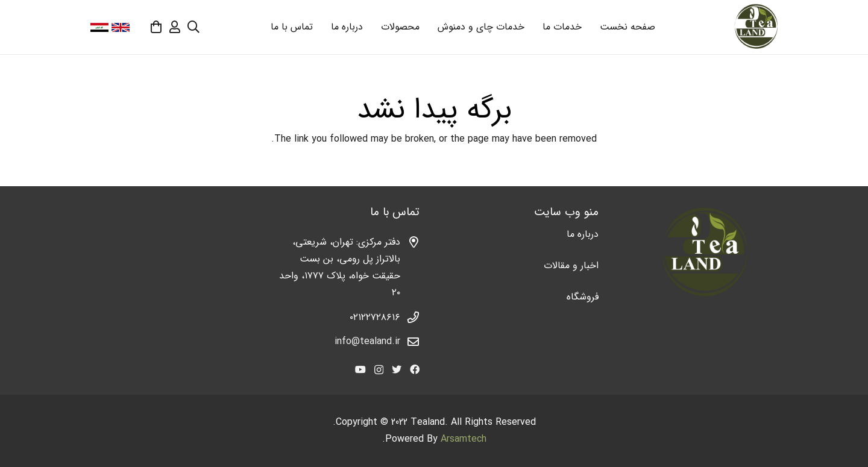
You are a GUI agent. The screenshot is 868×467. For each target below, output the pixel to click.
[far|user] (175, 27)
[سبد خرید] (156, 27)
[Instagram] (379, 370)
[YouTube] (360, 369)
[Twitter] (397, 369)
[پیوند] (755, 27)
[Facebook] (415, 369)
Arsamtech (464, 439)
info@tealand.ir (367, 341)
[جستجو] (193, 27)
